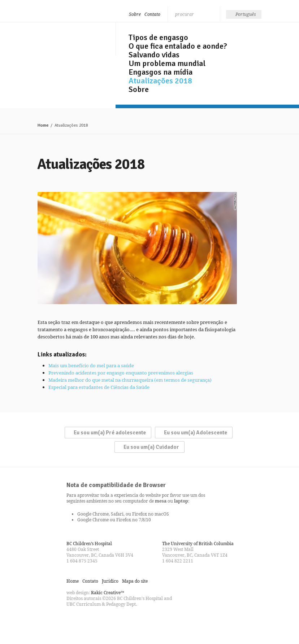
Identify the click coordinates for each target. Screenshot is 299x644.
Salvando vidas (154, 55)
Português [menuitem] (246, 14)
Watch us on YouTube (98, 620)
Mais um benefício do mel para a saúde (91, 365)
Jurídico (110, 581)
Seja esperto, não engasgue (71, 37)
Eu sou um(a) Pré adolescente (110, 433)
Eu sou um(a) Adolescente (196, 433)
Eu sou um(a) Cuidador (151, 447)
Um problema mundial (167, 63)
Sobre (135, 14)
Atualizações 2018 (160, 81)
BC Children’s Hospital (89, 544)
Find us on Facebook (72, 620)
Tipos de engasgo (158, 38)
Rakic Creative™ (108, 593)
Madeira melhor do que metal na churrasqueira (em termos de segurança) (130, 380)
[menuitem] (244, 14)
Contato (152, 14)
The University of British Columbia (198, 544)
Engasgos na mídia (161, 72)
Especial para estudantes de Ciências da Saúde (99, 387)
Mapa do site (135, 581)
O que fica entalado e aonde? (178, 46)
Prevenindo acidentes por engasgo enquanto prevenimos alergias (121, 373)
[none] (244, 14)
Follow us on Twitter (85, 620)
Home (43, 125)
